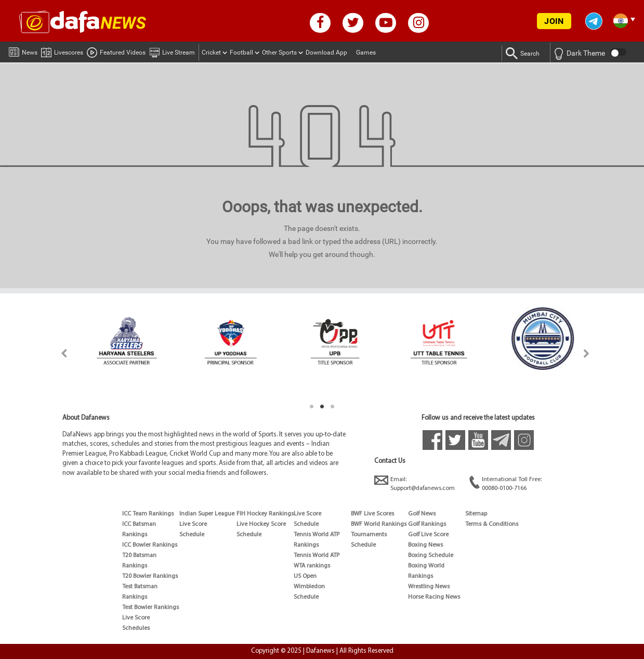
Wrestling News (429, 587)
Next (587, 353)
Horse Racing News (434, 597)
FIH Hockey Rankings (265, 514)
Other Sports (279, 53)
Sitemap (476, 514)
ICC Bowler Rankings (150, 545)
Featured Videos (116, 51)
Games (366, 53)
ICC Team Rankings (148, 514)
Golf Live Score (428, 535)
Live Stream (172, 51)
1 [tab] (312, 407)
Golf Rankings (427, 524)
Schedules (136, 628)
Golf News (422, 514)
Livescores (62, 51)
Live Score (136, 618)
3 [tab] (333, 407)
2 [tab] (322, 407)
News (23, 50)
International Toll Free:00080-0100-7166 (505, 483)
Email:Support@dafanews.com (415, 483)
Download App (326, 53)
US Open (305, 576)
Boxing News (425, 545)
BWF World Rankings (379, 524)
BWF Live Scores (372, 514)
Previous (58, 353)
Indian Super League (207, 514)
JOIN (554, 21)
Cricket (211, 53)
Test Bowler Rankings (150, 608)
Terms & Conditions (492, 524)
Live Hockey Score (261, 524)
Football (241, 53)
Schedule (192, 535)
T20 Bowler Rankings (150, 576)
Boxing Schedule (431, 555)
